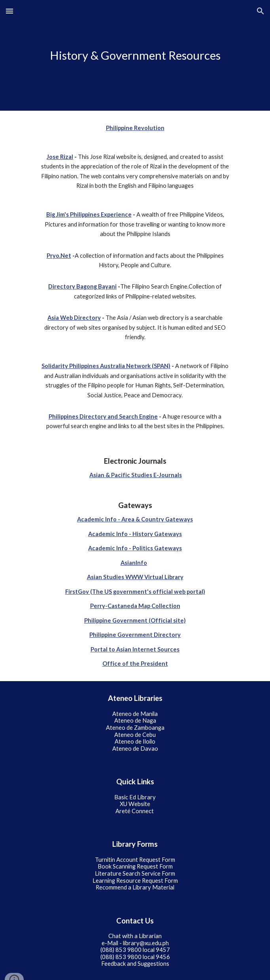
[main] (135, 55)
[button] (9, 11)
